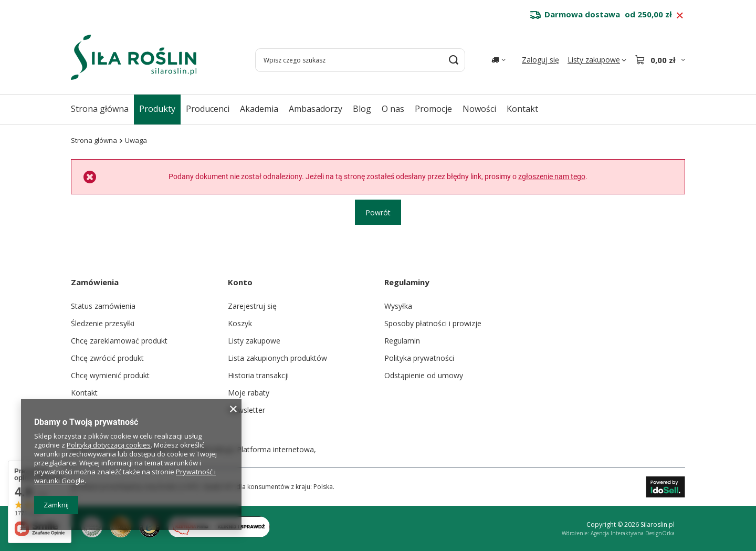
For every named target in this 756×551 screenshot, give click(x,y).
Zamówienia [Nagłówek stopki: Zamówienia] (95, 282)
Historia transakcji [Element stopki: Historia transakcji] (258, 375)
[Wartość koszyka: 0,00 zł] (660, 60)
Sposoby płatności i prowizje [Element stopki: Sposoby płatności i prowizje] (433, 323)
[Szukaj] (453, 60)
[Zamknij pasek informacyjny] (680, 16)
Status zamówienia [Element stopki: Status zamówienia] (103, 306)
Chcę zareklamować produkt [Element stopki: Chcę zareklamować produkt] (119, 341)
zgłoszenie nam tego (552, 176)
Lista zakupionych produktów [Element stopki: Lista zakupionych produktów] (277, 358)
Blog (362, 109)
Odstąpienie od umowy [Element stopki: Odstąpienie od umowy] (424, 375)
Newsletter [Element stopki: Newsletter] (246, 410)
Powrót (378, 212)
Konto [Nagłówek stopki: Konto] (240, 282)
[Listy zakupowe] (597, 60)
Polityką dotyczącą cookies (109, 445)
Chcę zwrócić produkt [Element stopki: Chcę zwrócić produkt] (107, 358)
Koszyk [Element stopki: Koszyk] (240, 323)
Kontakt (522, 109)
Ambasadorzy (316, 109)
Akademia (259, 109)
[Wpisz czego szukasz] (360, 60)
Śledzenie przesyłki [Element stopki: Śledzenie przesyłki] (103, 323)
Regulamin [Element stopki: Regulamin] (402, 341)
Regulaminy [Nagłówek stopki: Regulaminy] (407, 282)
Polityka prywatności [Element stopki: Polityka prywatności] (419, 358)
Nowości (479, 109)
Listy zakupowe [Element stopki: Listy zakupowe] (254, 341)
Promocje (433, 109)
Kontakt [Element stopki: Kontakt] (84, 393)
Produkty (157, 109)
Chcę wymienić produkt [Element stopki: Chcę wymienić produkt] (110, 375)
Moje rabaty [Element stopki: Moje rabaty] (249, 393)
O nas (393, 109)
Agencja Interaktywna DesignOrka (633, 533)
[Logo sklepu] (134, 57)
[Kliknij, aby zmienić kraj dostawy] (498, 60)
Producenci (208, 109)
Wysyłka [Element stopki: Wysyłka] (398, 306)
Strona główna (100, 109)
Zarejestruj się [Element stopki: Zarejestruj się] (252, 306)
